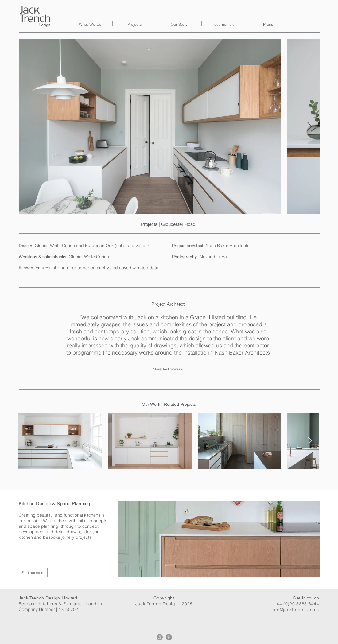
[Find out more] (33, 573)
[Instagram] (160, 637)
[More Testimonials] (168, 369)
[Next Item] (309, 127)
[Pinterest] (169, 637)
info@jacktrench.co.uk (295, 610)
